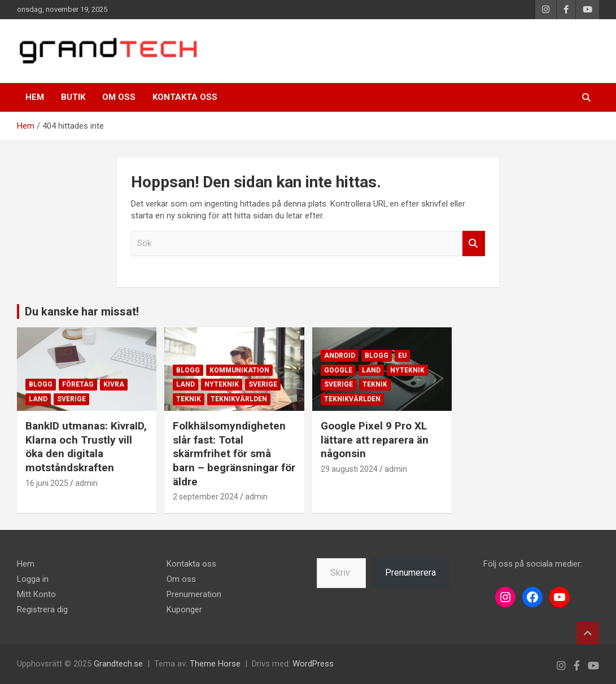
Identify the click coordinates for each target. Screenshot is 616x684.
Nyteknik (222, 384)
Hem (35, 97)
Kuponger (184, 610)
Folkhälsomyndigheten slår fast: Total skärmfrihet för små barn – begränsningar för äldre (234, 454)
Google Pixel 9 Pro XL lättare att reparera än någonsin (375, 440)
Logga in (33, 579)
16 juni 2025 (47, 483)
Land (38, 399)
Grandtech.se (118, 664)
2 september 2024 (206, 497)
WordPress (313, 664)
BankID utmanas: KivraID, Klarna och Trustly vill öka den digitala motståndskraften (86, 447)
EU (402, 356)
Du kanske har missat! (82, 312)
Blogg (41, 384)
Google (338, 370)
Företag (78, 384)
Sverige (71, 399)
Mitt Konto (36, 594)
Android (340, 356)
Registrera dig (42, 610)
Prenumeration (194, 594)
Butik (73, 97)
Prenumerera (410, 573)
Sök (474, 244)
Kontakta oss (185, 97)
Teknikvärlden (239, 399)
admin (86, 483)
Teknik (189, 399)
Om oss (119, 97)
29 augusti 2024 (349, 469)
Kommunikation (239, 370)
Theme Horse (215, 664)
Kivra (114, 384)
